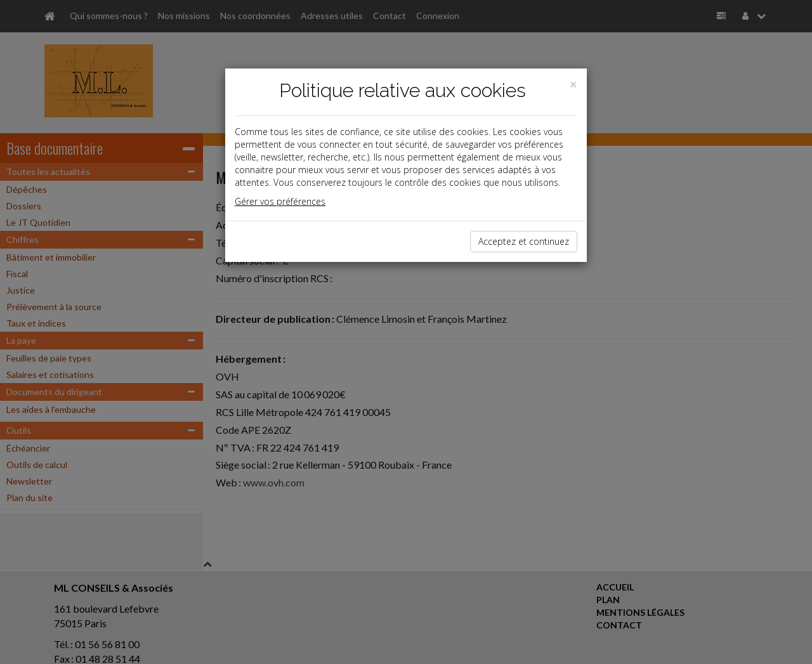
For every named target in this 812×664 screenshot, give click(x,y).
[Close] (573, 85)
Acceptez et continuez (524, 241)
